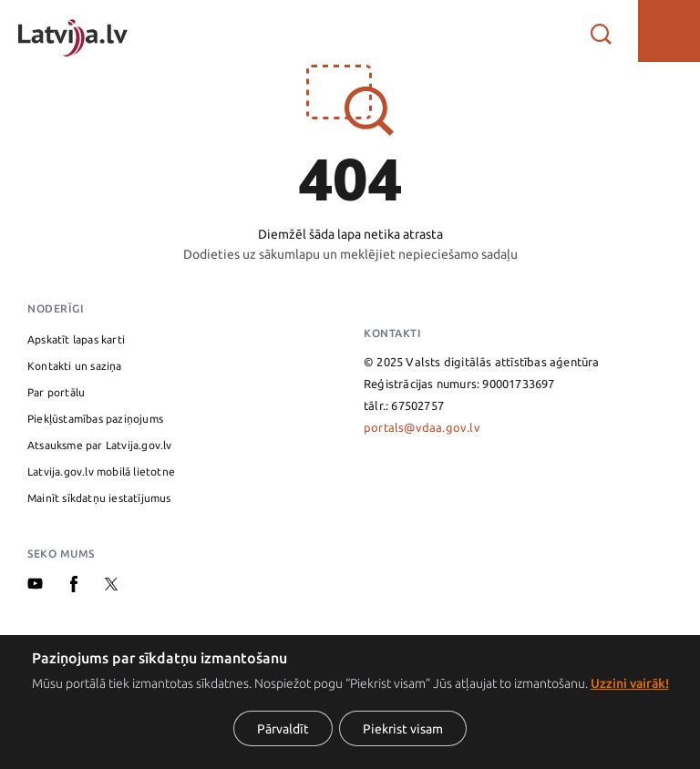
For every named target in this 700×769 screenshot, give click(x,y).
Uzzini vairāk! (630, 683)
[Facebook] (74, 588)
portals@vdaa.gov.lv (422, 427)
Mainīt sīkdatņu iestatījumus (99, 498)
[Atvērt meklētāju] (601, 31)
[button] (669, 31)
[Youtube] (35, 585)
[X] (111, 586)
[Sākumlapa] (73, 31)
